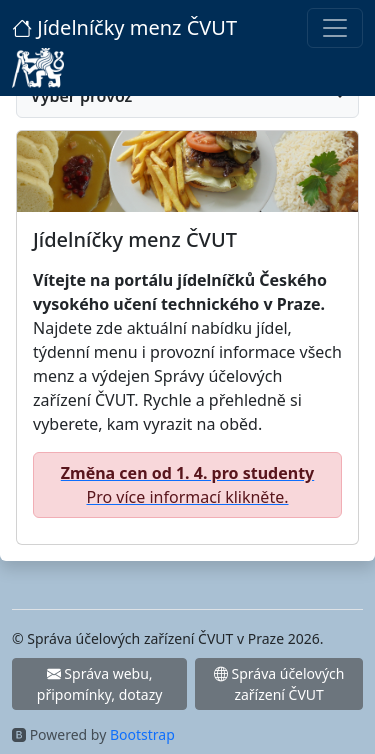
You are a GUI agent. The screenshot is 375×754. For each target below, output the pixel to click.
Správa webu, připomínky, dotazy (100, 684)
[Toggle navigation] (335, 28)
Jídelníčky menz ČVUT (124, 27)
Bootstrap (142, 734)
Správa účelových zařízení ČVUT (279, 684)
